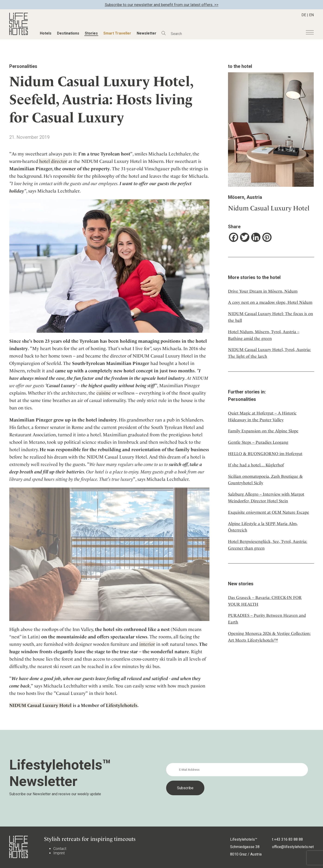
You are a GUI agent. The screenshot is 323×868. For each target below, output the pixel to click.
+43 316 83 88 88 (288, 839)
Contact (60, 849)
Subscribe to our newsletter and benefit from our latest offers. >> (162, 5)
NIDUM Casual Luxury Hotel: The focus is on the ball (271, 317)
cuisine (104, 393)
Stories (91, 33)
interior (147, 644)
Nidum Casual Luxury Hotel (269, 208)
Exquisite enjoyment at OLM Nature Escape (269, 512)
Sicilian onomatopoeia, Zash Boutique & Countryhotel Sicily (265, 480)
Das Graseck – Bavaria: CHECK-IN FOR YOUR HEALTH (265, 601)
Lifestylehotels (122, 705)
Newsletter (147, 33)
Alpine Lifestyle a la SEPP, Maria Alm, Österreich (263, 527)
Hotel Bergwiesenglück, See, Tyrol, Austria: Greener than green (268, 545)
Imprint (59, 853)
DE (304, 15)
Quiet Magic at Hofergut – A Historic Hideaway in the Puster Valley (262, 416)
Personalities (23, 66)
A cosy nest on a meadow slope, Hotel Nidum (270, 302)
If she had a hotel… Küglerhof (256, 465)
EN (311, 15)
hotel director (53, 161)
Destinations (68, 33)
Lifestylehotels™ (244, 839)
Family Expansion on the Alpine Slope (263, 431)
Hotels (46, 33)
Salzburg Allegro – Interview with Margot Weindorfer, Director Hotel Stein (266, 497)
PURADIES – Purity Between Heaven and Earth (267, 619)
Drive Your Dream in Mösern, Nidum (263, 291)
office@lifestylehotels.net (293, 847)
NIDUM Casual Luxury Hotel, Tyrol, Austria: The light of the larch (269, 353)
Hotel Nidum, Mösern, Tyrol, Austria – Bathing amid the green (264, 335)
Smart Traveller (117, 33)
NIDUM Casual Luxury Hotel (40, 705)
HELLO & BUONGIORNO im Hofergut (265, 454)
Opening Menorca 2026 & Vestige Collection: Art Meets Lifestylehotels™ (269, 637)
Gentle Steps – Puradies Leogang (258, 442)
